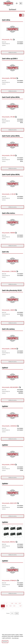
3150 (20, 603)
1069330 (12, 310)
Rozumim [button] (5, 642)
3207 (21, 606)
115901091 (13, 271)
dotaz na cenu (13, 52)
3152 (7, 606)
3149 (16, 603)
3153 (10, 606)
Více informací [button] (15, 638)
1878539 (12, 465)
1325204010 (13, 426)
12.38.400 (13, 194)
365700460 (13, 78)
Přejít (17, 613)
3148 (12, 603)
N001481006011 (14, 387)
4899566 (12, 233)
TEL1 (11, 40)
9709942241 (13, 581)
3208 (3, 609)
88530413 (13, 542)
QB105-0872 (13, 503)
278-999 (12, 117)
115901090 (13, 349)
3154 (14, 606)
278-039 (12, 156)
